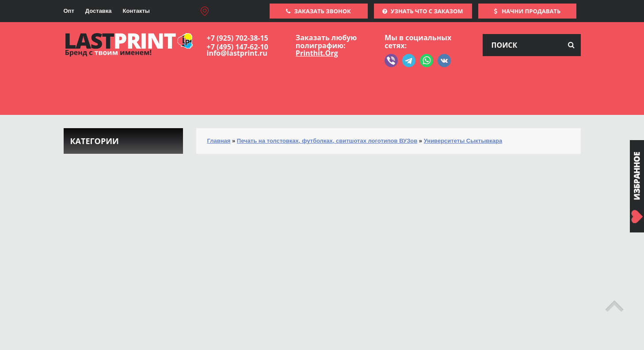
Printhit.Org (317, 53)
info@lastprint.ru (237, 53)
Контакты (136, 11)
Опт (69, 11)
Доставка (99, 11)
